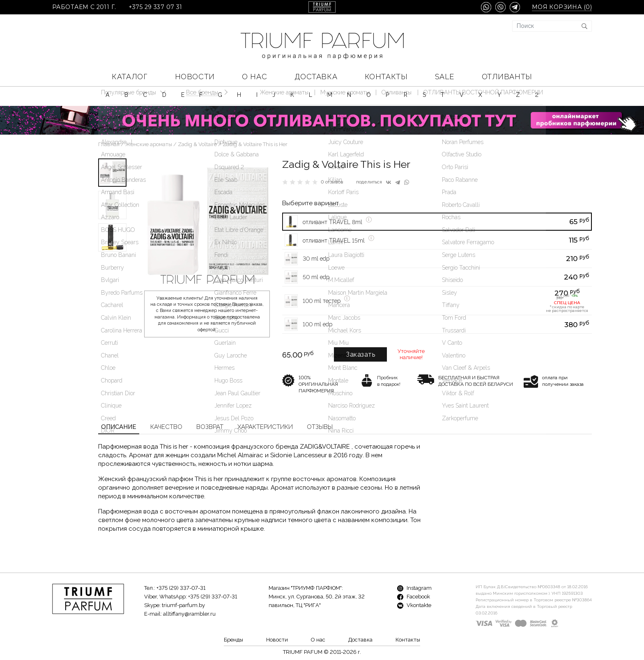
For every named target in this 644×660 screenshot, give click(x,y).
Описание (119, 427)
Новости (195, 77)
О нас (254, 77)
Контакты (386, 77)
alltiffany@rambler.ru (189, 614)
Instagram (414, 588)
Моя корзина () (562, 7)
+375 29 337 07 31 (155, 7)
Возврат (210, 427)
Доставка (316, 77)
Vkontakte (414, 605)
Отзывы (320, 427)
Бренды (233, 640)
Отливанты (507, 77)
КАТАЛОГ (130, 77)
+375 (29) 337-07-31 (181, 588)
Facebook (414, 597)
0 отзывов (332, 182)
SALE (445, 77)
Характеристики (265, 427)
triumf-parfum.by (183, 605)
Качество (166, 427)
